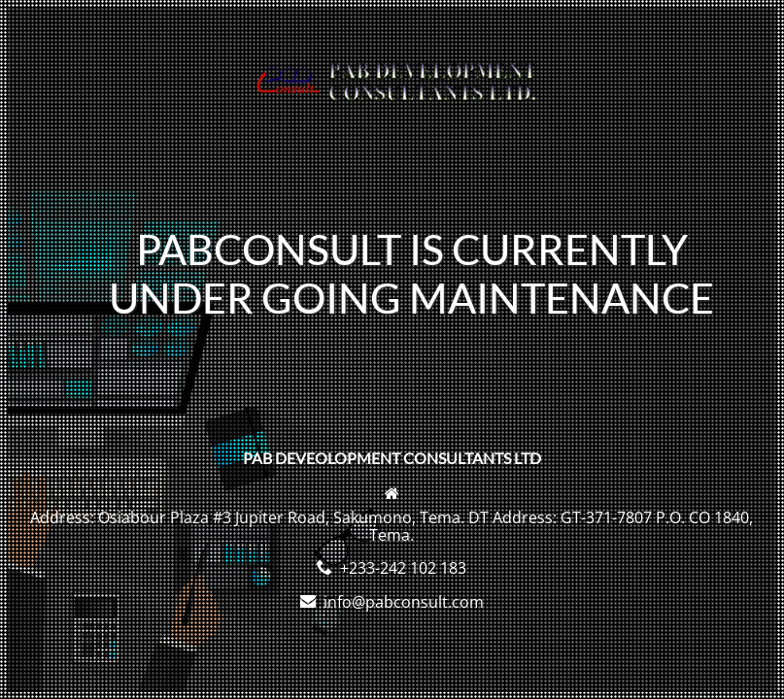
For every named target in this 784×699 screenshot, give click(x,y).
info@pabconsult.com (404, 602)
